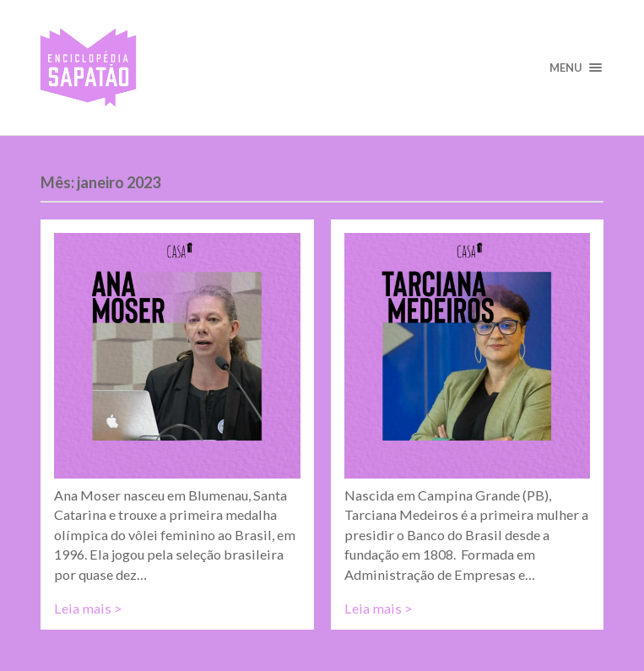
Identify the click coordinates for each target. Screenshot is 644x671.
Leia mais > (88, 608)
